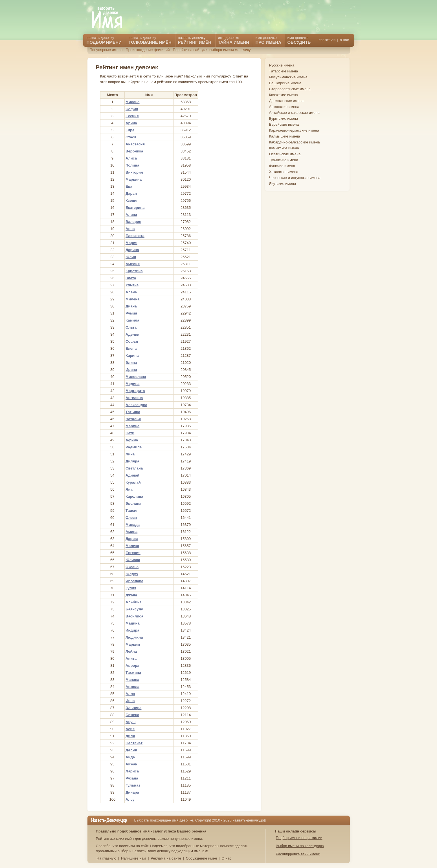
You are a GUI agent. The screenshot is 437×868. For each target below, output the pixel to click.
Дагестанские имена (286, 101)
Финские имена (282, 166)
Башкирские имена (285, 83)
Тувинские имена (284, 160)
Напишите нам (134, 858)
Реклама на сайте (166, 858)
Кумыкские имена (284, 148)
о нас (344, 40)
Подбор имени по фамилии (299, 838)
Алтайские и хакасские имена (294, 113)
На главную (107, 858)
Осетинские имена (285, 154)
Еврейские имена (284, 124)
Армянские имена (284, 107)
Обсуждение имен (201, 858)
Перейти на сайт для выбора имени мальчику (212, 50)
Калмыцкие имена (285, 136)
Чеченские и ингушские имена (295, 178)
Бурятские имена (284, 119)
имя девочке (299, 40)
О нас (226, 858)
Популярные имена (106, 50)
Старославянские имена (290, 89)
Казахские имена (284, 95)
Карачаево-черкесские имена (294, 130)
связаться (327, 40)
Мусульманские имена (288, 77)
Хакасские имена (284, 172)
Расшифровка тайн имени (298, 854)
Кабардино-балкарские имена (295, 142)
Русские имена (282, 65)
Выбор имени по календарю (300, 846)
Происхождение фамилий (148, 50)
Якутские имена (283, 184)
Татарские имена (284, 71)
